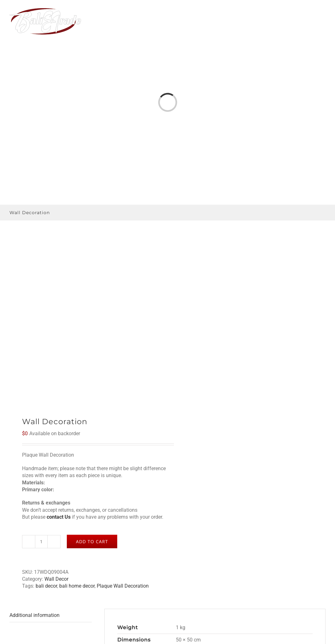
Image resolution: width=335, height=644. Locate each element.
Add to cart (92, 541)
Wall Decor (56, 579)
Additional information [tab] (35, 615)
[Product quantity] (41, 542)
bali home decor (77, 586)
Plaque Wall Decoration (123, 586)
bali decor (46, 586)
